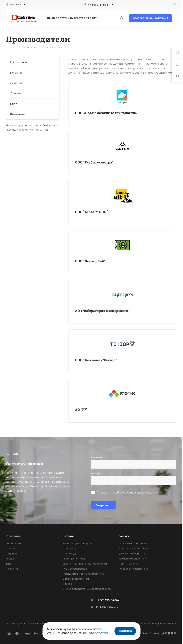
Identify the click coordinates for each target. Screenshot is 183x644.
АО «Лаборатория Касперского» (102, 310)
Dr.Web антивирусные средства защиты (87, 589)
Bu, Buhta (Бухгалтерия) (77, 543)
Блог (13, 104)
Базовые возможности (133, 543)
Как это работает (96, 633)
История (16, 73)
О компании (19, 62)
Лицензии (17, 83)
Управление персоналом (135, 569)
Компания (13, 536)
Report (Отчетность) (74, 559)
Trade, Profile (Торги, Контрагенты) (83, 574)
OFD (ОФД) (69, 554)
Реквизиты (18, 114)
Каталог (68, 536)
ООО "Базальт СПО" (91, 212)
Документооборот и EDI (134, 554)
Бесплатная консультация (150, 18)
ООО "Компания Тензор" (96, 360)
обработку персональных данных (138, 493)
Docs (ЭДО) (69, 549)
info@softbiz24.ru (107, 607)
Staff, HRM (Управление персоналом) (85, 564)
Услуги (124, 536)
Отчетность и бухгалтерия (135, 549)
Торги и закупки (129, 564)
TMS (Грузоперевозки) (76, 569)
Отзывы (16, 93)
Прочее (67, 584)
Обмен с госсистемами (76, 579)
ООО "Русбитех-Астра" (94, 162)
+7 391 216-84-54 (99, 5)
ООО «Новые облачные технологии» (106, 113)
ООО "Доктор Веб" (90, 261)
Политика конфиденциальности (156, 623)
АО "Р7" (81, 409)
